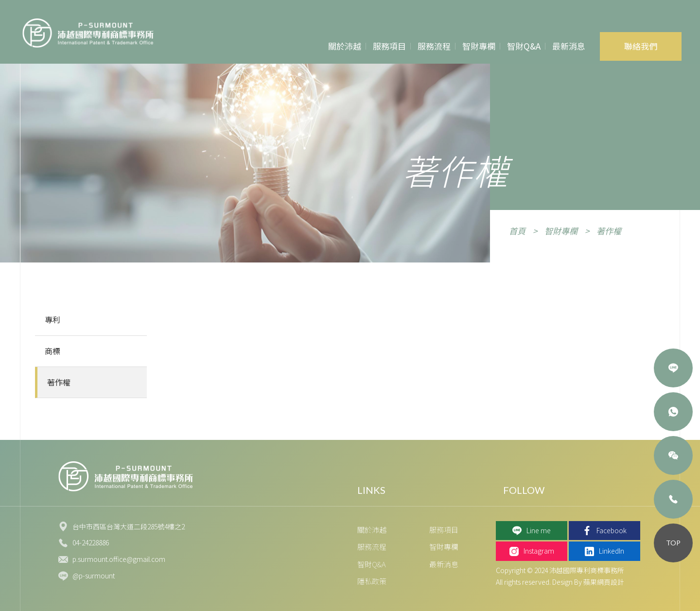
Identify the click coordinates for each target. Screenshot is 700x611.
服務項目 (389, 46)
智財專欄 (479, 46)
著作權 (609, 231)
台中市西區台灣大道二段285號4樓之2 (129, 526)
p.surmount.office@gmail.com (119, 559)
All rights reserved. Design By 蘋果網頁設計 (560, 582)
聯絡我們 (641, 46)
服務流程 (434, 46)
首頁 (517, 231)
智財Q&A (524, 46)
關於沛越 (345, 46)
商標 (52, 351)
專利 (52, 319)
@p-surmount (94, 576)
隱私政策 (372, 581)
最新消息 (569, 46)
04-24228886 (91, 542)
